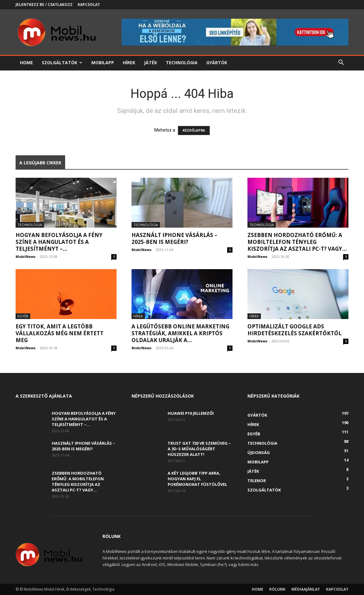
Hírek (129, 63)
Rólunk (277, 589)
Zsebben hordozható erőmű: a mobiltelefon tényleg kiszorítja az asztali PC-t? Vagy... (297, 242)
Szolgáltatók (62, 63)
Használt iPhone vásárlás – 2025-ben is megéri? (174, 238)
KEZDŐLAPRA (194, 131)
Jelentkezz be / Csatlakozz (44, 5)
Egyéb (23, 316)
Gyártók (217, 63)
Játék (151, 63)
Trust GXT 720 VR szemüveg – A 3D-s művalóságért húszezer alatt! (199, 449)
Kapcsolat (89, 5)
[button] (341, 63)
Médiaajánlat (306, 589)
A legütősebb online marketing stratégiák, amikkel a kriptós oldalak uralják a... (180, 333)
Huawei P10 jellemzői (191, 413)
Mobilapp (103, 63)
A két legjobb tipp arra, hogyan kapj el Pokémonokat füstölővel (197, 479)
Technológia (182, 63)
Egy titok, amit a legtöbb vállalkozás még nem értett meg (60, 333)
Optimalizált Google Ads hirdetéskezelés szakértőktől (295, 330)
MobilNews (26, 256)
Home (26, 63)
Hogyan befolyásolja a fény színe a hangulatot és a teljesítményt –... (59, 242)
